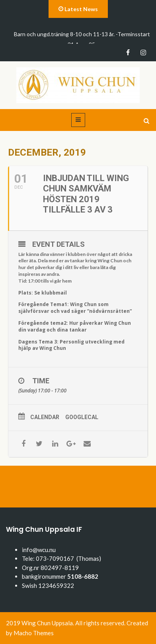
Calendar (45, 417)
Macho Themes (34, 633)
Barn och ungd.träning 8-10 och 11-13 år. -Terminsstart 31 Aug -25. (82, 39)
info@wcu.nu (39, 550)
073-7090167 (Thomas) (68, 558)
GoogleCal (82, 417)
